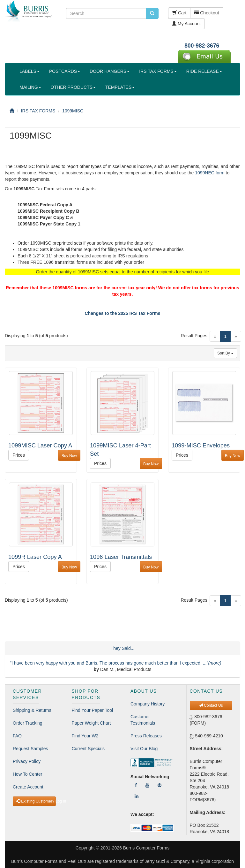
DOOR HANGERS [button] (110, 71)
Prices (19, 455)
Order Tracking (28, 723)
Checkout (207, 13)
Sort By (225, 353)
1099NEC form (210, 173)
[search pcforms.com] (152, 13)
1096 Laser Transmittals (121, 557)
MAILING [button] (30, 87)
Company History (148, 704)
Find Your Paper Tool (93, 710)
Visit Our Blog (144, 749)
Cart (179, 13)
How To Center (27, 774)
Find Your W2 (85, 736)
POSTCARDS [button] (65, 71)
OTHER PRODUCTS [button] (73, 87)
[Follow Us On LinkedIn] (137, 796)
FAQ (17, 736)
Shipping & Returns (32, 710)
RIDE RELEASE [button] (204, 71)
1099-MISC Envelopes (201, 445)
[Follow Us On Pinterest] (160, 785)
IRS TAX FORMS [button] (158, 71)
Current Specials (88, 749)
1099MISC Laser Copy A (40, 445)
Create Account (28, 787)
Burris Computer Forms (146, 848)
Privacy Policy (27, 761)
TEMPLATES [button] (120, 87)
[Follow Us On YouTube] (147, 785)
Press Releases (146, 736)
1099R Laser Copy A (35, 557)
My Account (186, 24)
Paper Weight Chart (91, 723)
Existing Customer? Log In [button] (36, 801)
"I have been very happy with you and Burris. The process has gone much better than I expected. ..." (116, 663)
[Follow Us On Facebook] (136, 785)
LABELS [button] (30, 71)
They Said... (123, 648)
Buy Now (69, 456)
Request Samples (30, 749)
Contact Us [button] (211, 705)
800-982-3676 (202, 46)
